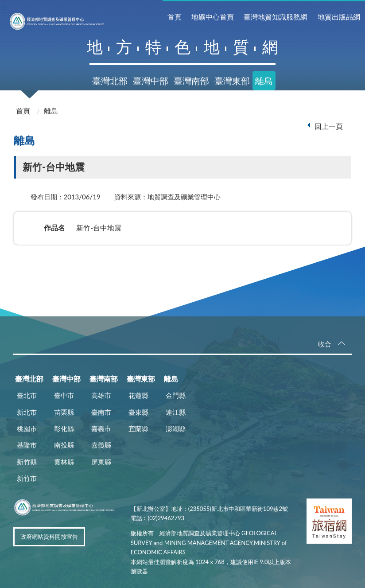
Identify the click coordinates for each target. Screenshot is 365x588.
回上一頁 (329, 126)
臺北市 (27, 395)
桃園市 (27, 428)
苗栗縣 (64, 412)
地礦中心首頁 (213, 17)
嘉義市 (101, 428)
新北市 (27, 412)
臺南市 (101, 412)
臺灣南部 (191, 81)
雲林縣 (64, 462)
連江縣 (176, 412)
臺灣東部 (232, 81)
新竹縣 (27, 462)
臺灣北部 (110, 81)
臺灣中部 (151, 81)
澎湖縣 (176, 428)
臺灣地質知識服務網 (276, 17)
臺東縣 (138, 412)
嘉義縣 (101, 445)
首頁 (175, 17)
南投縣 (64, 445)
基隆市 (27, 445)
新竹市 (27, 478)
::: (5, 7)
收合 (325, 344)
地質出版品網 (339, 17)
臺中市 (64, 395)
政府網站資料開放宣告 (49, 537)
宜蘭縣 (138, 428)
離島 (264, 81)
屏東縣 (101, 462)
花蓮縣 (138, 395)
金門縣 (176, 395)
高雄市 (101, 395)
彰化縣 (64, 428)
